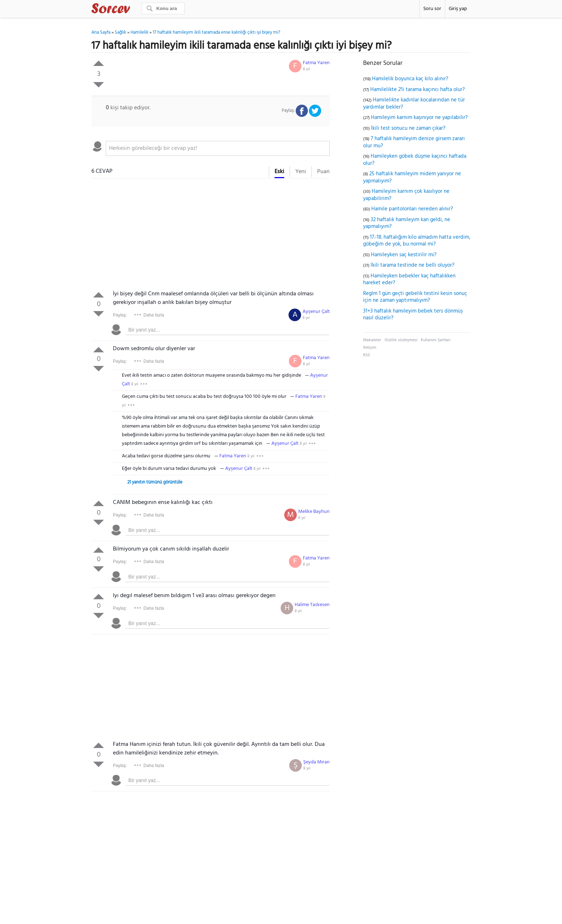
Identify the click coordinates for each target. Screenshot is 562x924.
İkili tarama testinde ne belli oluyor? (413, 265)
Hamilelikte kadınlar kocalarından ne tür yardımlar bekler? (414, 104)
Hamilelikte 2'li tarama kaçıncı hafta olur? (418, 90)
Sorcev (134, 10)
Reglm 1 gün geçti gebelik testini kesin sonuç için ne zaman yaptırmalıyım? (415, 297)
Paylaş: (120, 315)
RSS (366, 355)
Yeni (301, 172)
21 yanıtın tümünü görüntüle (155, 482)
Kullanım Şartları (436, 340)
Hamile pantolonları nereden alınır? (412, 209)
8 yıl (306, 69)
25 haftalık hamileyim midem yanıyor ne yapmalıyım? (412, 177)
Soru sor (432, 9)
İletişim (370, 348)
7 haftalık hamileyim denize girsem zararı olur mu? (414, 142)
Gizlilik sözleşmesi (401, 340)
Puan (323, 172)
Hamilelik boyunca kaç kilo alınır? (410, 79)
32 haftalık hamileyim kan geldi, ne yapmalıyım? (407, 223)
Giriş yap (458, 9)
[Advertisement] (211, 236)
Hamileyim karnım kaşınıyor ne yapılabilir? (419, 118)
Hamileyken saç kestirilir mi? (404, 255)
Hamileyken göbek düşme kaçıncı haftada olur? (415, 160)
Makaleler (372, 340)
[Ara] (163, 8)
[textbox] (218, 148)
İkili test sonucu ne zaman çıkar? (408, 128)
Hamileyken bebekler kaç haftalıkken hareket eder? (409, 280)
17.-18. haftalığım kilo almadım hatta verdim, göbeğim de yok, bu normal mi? (417, 241)
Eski (279, 172)
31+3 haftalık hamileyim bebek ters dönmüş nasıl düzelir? (413, 315)
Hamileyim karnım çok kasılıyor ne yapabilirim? (406, 195)
